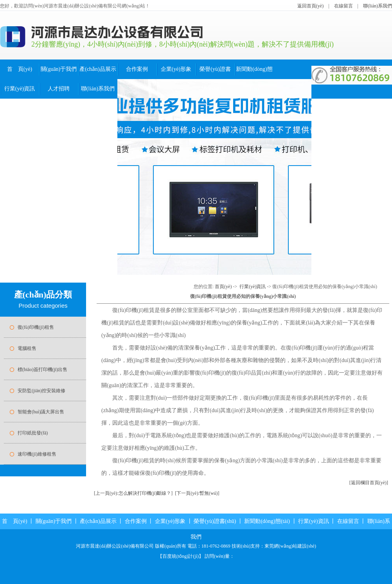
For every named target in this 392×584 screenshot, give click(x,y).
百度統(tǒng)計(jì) (181, 556)
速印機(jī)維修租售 (37, 454)
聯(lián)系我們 (378, 6)
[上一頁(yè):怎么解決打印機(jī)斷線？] (133, 493)
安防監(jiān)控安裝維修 (41, 391)
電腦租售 (27, 348)
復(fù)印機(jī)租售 (36, 327)
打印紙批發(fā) (33, 433)
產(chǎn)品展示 (98, 69)
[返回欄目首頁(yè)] (369, 483)
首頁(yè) (223, 287)
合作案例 (137, 69)
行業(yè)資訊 (20, 89)
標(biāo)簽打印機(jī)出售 (42, 370)
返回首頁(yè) (310, 6)
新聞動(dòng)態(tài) (254, 79)
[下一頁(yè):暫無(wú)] (197, 493)
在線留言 (343, 6)
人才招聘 (59, 89)
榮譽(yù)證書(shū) (215, 79)
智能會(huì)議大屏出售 (41, 412)
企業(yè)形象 (176, 69)
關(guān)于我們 (59, 69)
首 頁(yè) (20, 69)
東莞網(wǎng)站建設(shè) (290, 546)
